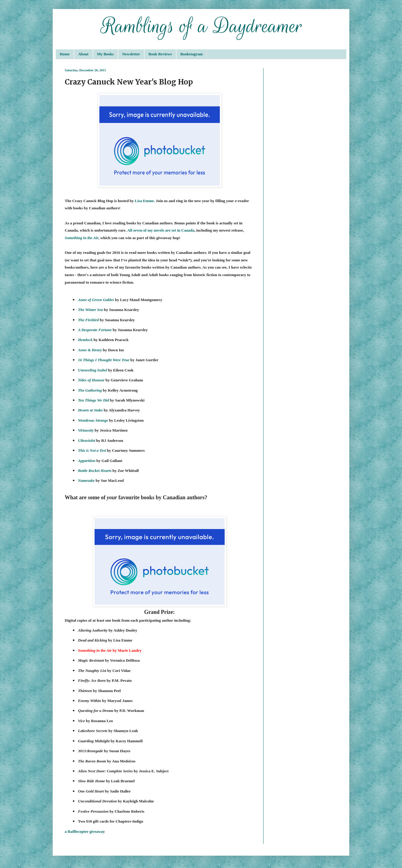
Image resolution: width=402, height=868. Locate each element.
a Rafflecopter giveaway (85, 831)
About (83, 54)
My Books (105, 54)
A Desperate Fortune (95, 330)
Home (65, 54)
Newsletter (131, 54)
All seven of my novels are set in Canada (161, 230)
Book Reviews (160, 54)
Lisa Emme (144, 201)
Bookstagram (192, 54)
